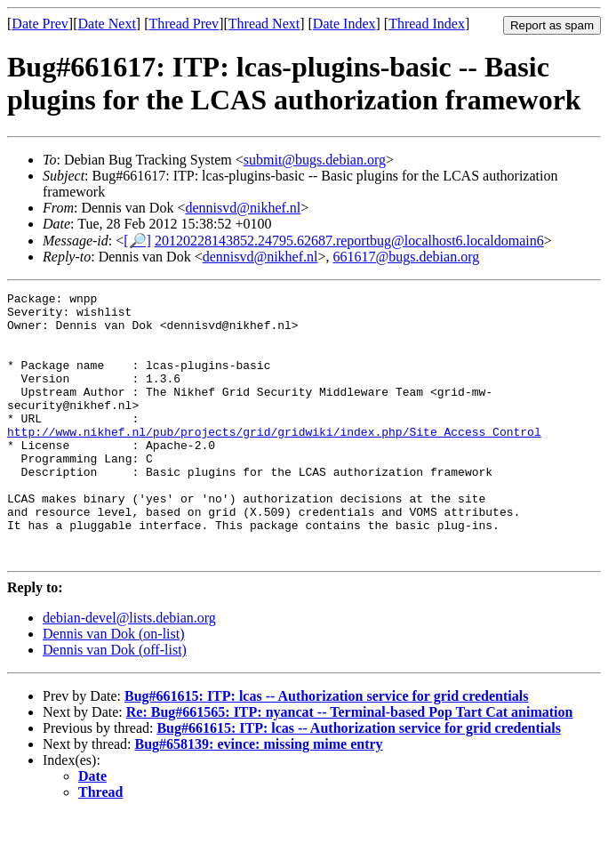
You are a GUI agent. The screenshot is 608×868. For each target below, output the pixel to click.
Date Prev (40, 24)
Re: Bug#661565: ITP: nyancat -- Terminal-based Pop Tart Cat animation (350, 765)
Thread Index (427, 24)
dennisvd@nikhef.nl (243, 208)
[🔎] (137, 241)
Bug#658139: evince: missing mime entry (259, 797)
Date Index (344, 24)
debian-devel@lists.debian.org (129, 671)
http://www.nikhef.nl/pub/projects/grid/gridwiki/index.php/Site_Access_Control (274, 461)
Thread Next (264, 24)
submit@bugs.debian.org (315, 160)
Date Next (107, 24)
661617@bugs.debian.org (407, 257)
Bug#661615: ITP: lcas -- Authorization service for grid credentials (326, 749)
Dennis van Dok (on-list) (114, 687)
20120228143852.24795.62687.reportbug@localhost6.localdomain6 (349, 241)
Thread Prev (184, 24)
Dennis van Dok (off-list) (115, 703)
